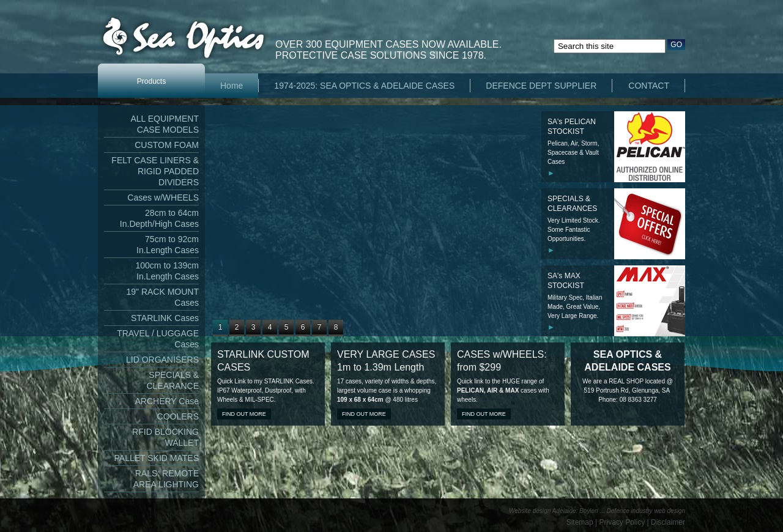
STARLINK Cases (165, 318)
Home (232, 86)
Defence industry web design (646, 511)
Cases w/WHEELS (163, 198)
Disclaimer (668, 522)
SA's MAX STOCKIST (566, 281)
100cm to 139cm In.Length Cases (168, 271)
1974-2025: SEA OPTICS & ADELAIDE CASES (364, 86)
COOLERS (178, 416)
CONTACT (649, 86)
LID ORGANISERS (162, 360)
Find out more (244, 414)
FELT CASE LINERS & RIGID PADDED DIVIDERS (155, 171)
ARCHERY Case (167, 401)
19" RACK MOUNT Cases (162, 297)
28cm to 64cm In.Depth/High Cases (159, 218)
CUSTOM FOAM (167, 145)
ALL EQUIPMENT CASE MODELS (165, 124)
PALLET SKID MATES (157, 458)
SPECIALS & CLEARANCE (173, 380)
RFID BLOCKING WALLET (165, 437)
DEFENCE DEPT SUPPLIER (541, 86)
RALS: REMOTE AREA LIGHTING (166, 479)
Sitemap (580, 522)
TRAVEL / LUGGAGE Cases (158, 339)
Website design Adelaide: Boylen (554, 511)
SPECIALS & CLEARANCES (572, 204)
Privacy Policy (622, 522)
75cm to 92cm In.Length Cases (168, 245)
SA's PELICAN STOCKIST (572, 127)
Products (151, 81)
